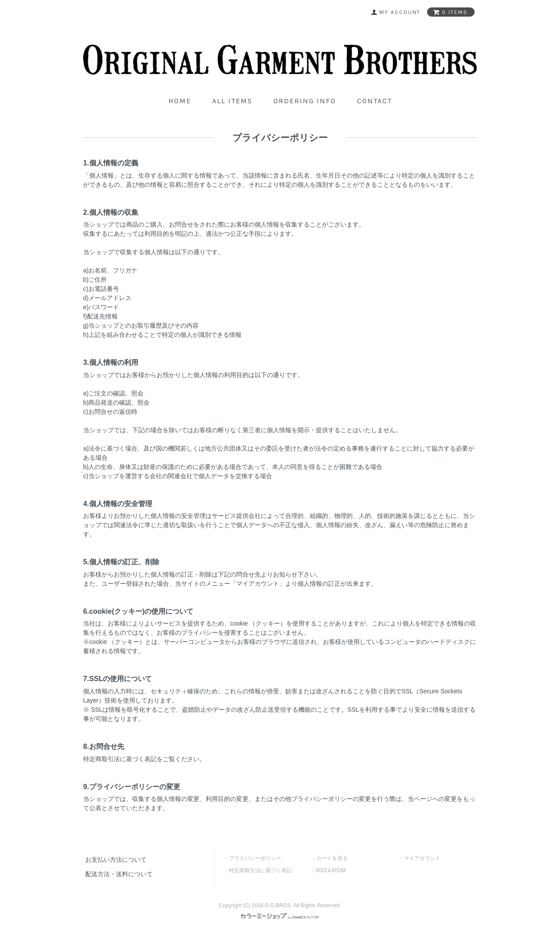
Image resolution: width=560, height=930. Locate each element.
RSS (322, 871)
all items (232, 101)
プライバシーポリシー (255, 858)
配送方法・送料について (119, 874)
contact (374, 101)
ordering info (305, 101)
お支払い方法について (116, 860)
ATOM (339, 871)
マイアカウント (422, 858)
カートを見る (332, 858)
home (180, 101)
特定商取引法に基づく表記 (260, 871)
